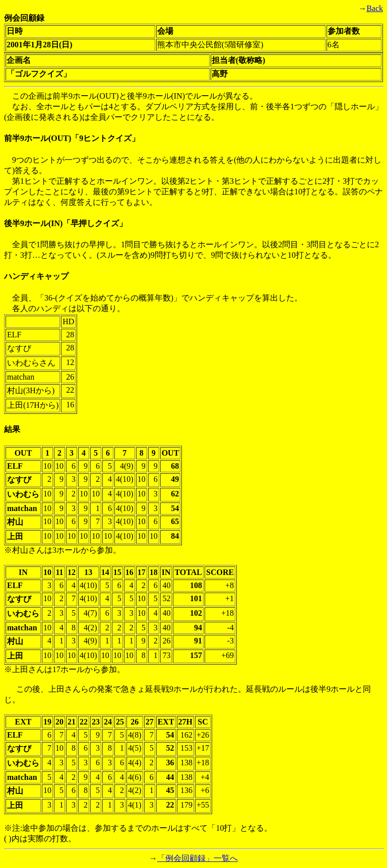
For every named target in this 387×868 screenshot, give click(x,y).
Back (375, 8)
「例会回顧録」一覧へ (198, 858)
